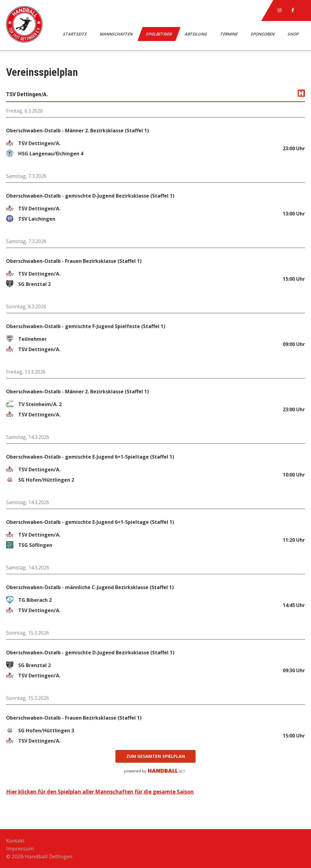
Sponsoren (263, 34)
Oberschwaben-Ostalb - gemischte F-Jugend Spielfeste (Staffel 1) (86, 326)
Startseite (75, 34)
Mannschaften (117, 34)
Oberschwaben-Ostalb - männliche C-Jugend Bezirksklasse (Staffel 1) (90, 587)
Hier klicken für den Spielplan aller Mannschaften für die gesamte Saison (100, 792)
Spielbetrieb (159, 34)
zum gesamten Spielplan (156, 756)
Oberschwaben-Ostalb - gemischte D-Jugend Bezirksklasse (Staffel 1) (90, 196)
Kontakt (15, 841)
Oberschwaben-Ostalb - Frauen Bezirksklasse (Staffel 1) (74, 261)
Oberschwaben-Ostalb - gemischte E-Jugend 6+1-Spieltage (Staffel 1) (90, 457)
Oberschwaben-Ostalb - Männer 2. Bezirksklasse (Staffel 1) (77, 131)
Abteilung (196, 34)
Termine (229, 34)
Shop (294, 34)
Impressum (20, 848)
